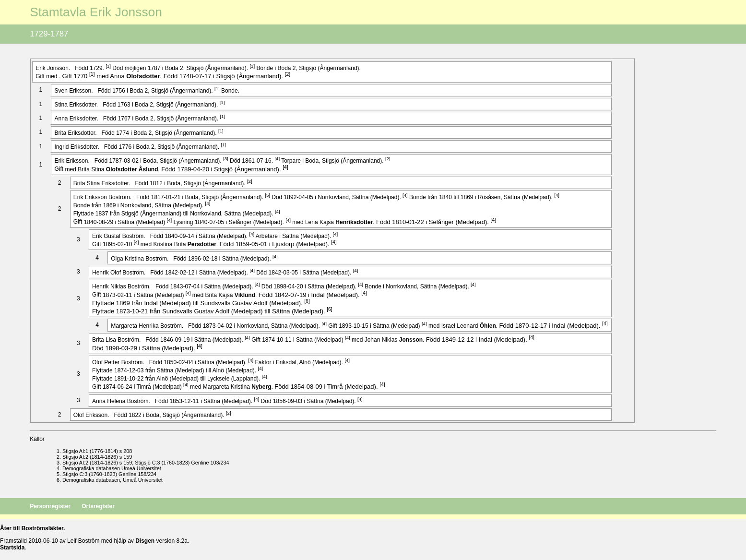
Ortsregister (98, 506)
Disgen (145, 541)
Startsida (12, 548)
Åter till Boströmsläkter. (32, 528)
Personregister (51, 506)
